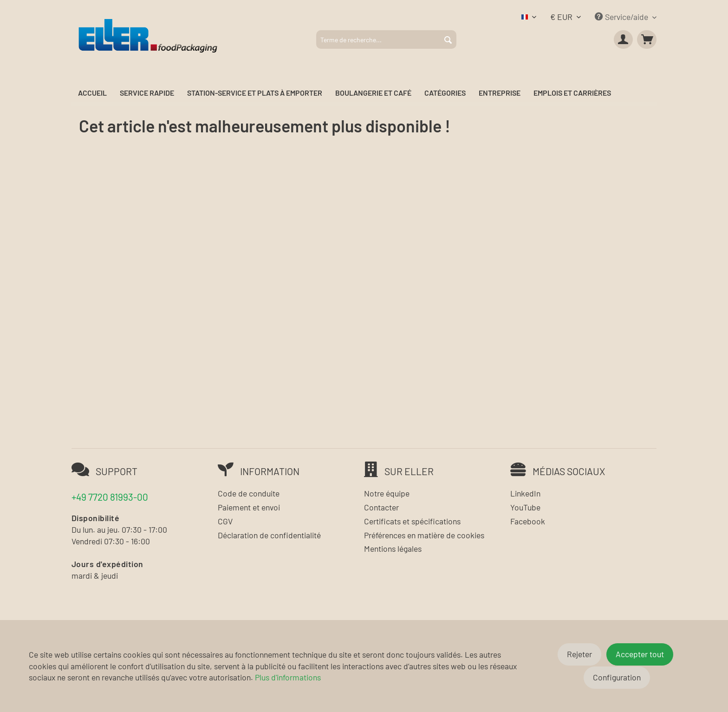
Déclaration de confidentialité (269, 535)
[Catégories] (445, 93)
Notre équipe (387, 493)
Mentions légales (393, 549)
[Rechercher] (448, 39)
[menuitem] (386, 39)
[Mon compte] (624, 39)
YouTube (525, 507)
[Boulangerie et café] (373, 93)
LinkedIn (525, 493)
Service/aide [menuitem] (622, 17)
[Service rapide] (147, 93)
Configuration (617, 677)
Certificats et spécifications (412, 521)
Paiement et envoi (249, 507)
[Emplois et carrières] (572, 93)
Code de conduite (249, 493)
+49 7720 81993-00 (110, 497)
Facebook (528, 521)
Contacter (381, 507)
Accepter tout (640, 654)
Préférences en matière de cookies (424, 535)
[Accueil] (92, 93)
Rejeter (579, 654)
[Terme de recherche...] (386, 39)
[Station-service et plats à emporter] (255, 93)
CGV (225, 521)
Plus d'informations (288, 677)
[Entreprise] (500, 93)
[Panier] (647, 39)
